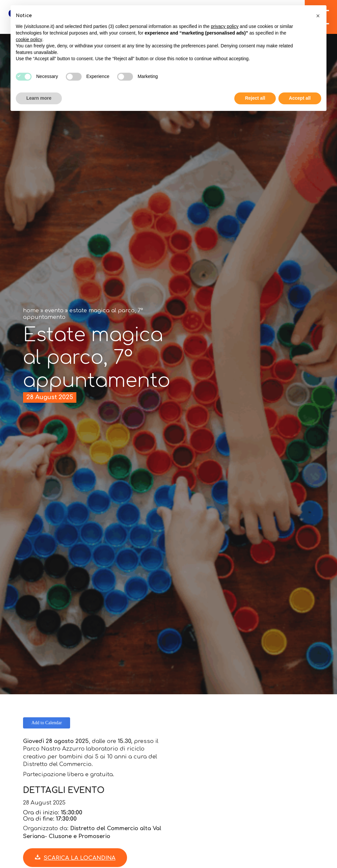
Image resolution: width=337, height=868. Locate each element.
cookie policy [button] (29, 39)
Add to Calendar (47, 723)
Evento (54, 310)
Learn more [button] (39, 98)
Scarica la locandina (75, 858)
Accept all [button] (300, 98)
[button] (318, 16)
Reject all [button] (255, 98)
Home (31, 310)
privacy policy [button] (225, 26)
